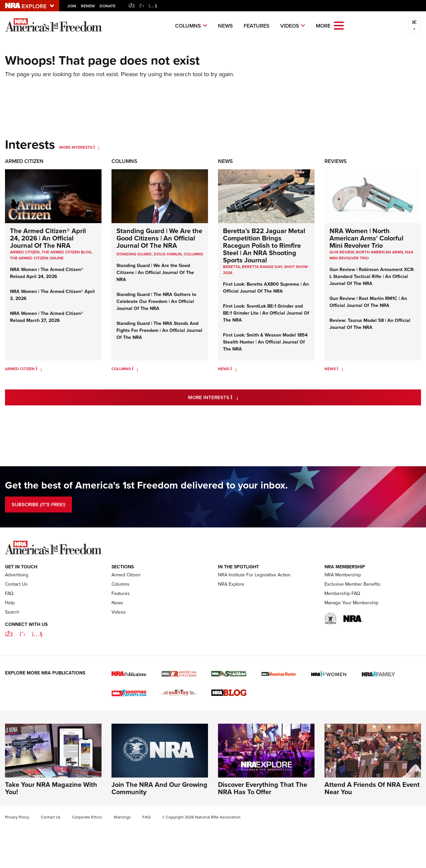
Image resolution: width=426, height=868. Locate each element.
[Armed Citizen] (39, 369)
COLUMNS (193, 254)
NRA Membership (343, 575)
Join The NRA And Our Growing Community (159, 788)
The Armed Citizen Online (37, 258)
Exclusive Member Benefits (352, 584)
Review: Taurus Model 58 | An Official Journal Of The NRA (370, 324)
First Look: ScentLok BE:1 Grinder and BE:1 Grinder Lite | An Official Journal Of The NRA (266, 313)
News (225, 26)
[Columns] (135, 369)
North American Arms (379, 252)
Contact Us (16, 584)
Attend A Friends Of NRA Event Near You (372, 788)
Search (12, 612)
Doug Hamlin (168, 254)
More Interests (76, 147)
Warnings (122, 817)
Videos (290, 26)
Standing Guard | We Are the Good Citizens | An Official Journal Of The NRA (159, 238)
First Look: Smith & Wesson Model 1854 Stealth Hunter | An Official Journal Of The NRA (265, 342)
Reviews (336, 161)
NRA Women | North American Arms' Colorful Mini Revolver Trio (366, 238)
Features (257, 26)
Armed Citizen (24, 161)
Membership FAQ (342, 593)
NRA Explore (231, 584)
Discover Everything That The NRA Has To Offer (263, 788)
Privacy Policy (17, 817)
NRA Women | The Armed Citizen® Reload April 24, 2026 (47, 273)
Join (72, 6)
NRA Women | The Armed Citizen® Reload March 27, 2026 (47, 317)
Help (10, 603)
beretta (231, 267)
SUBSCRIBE (38, 505)
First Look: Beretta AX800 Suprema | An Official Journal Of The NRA (266, 288)
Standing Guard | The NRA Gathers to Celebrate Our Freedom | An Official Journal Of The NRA (156, 301)
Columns (188, 26)
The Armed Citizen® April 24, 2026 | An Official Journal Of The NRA (48, 238)
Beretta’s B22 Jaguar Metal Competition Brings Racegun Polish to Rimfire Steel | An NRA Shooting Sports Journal (264, 245)
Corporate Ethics (87, 817)
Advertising (17, 575)
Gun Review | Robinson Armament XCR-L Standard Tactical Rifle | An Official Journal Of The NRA (372, 276)
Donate (107, 6)
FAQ (9, 593)
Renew (88, 6)
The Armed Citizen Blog (67, 252)
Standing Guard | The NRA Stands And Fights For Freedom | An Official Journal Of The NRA (159, 330)
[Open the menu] (339, 25)
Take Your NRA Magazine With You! (51, 788)
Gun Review (342, 252)
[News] (233, 369)
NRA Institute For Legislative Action (254, 575)
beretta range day (262, 267)
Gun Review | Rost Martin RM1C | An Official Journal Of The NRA (368, 302)
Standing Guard (134, 254)
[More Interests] (96, 147)
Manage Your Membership (351, 603)
